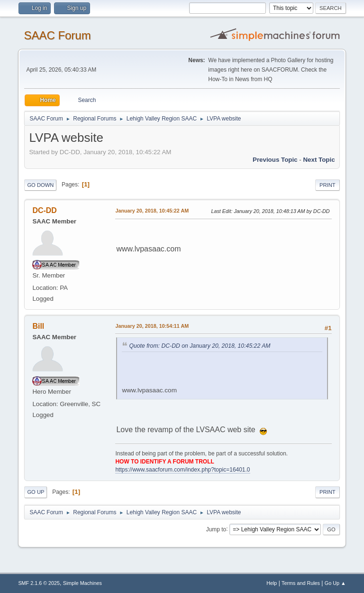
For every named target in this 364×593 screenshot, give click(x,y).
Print (328, 185)
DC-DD (45, 210)
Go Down (40, 185)
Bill (38, 326)
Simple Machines (82, 583)
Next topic (319, 160)
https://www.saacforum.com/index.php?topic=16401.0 (182, 470)
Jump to (216, 529)
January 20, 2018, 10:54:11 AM (152, 326)
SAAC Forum (57, 35)
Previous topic (275, 160)
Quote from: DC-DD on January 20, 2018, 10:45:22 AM (200, 346)
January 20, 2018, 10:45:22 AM (152, 211)
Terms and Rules (301, 583)
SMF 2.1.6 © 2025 (39, 583)
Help (272, 583)
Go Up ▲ (335, 583)
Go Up (36, 492)
